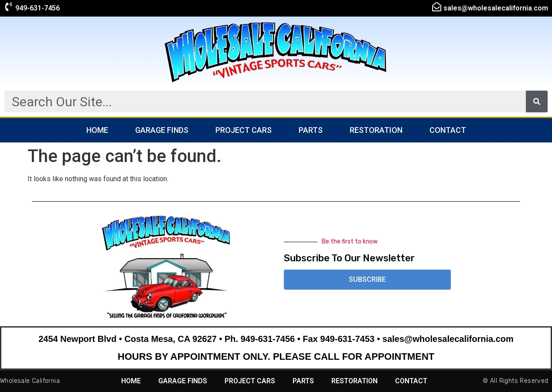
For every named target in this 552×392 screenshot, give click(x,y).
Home (97, 130)
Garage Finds (162, 130)
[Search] (537, 101)
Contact (448, 130)
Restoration (376, 130)
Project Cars (244, 130)
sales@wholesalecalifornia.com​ (496, 8)
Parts (311, 130)
